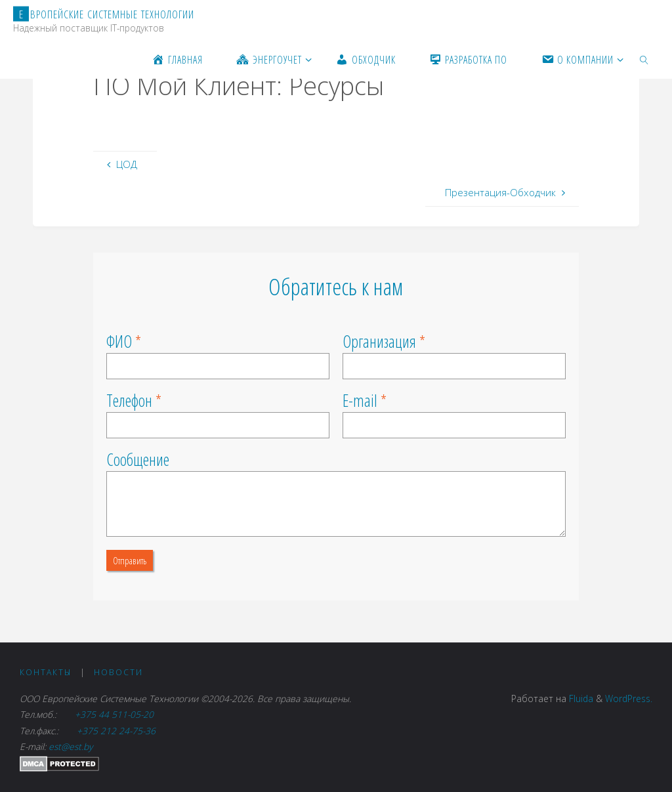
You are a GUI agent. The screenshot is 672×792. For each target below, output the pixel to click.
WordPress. (629, 698)
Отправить (130, 560)
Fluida (580, 698)
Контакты (46, 672)
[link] (645, 59)
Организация (379, 341)
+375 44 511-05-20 (115, 714)
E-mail (360, 400)
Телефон (129, 400)
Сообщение (138, 459)
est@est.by (71, 746)
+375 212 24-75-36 (115, 731)
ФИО (119, 341)
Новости (118, 672)
